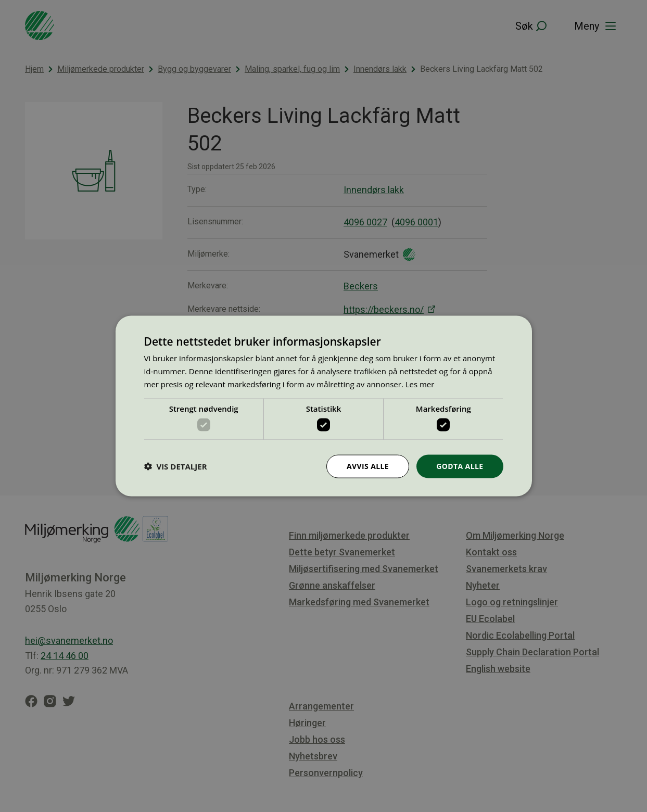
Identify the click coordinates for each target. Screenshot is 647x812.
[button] (176, 466)
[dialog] (324, 406)
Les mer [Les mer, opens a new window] (420, 384)
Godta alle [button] (460, 466)
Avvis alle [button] (368, 466)
